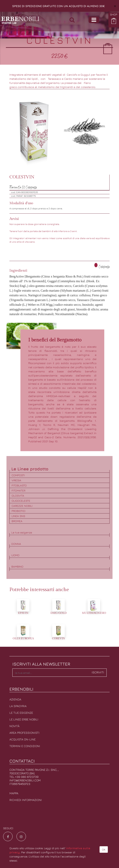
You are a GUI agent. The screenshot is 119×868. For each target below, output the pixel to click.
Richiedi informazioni (26, 800)
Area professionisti (24, 733)
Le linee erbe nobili (24, 719)
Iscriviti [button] (98, 672)
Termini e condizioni (25, 746)
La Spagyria (18, 706)
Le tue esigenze (21, 713)
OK (104, 849)
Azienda (15, 699)
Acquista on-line (22, 739)
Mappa (14, 793)
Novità (14, 726)
